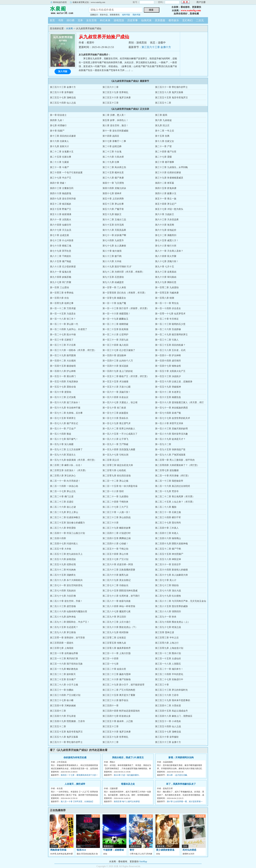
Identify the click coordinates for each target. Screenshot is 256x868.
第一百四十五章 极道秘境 (63, 366)
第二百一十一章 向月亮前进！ (65, 481)
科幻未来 (105, 20)
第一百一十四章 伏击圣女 (168, 308)
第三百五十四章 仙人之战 (63, 103)
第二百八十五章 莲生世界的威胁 (171, 606)
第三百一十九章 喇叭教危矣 (64, 669)
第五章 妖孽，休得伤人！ (115, 120)
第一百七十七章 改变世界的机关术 (173, 418)
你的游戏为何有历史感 (75, 758)
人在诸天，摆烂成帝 (75, 784)
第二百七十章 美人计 (166, 580)
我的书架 (136, 15)
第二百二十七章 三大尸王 (115, 507)
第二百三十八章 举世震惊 (63, 528)
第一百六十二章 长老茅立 (168, 392)
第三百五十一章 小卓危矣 (168, 721)
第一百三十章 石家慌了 (62, 340)
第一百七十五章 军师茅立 (63, 418)
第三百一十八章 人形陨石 (168, 664)
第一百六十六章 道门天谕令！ (65, 402)
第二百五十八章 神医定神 (168, 559)
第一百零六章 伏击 (59, 298)
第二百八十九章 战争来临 (63, 617)
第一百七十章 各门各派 (114, 408)
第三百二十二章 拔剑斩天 (63, 674)
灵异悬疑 (160, 20)
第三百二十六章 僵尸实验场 (117, 679)
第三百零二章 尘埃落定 (114, 638)
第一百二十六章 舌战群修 (168, 329)
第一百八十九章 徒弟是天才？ (170, 439)
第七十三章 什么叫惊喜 (62, 240)
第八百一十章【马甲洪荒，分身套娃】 (77, 802)
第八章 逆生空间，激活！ (115, 126)
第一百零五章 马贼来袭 (167, 293)
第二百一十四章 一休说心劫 (64, 486)
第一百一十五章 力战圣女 (63, 314)
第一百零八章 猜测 (165, 298)
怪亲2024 (81, 850)
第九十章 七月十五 (165, 267)
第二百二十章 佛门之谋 (62, 497)
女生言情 (91, 20)
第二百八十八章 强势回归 (168, 612)
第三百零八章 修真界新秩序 (117, 648)
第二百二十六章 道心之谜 (63, 507)
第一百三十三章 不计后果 (63, 345)
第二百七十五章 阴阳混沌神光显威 (120, 591)
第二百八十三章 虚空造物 (63, 606)
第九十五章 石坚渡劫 (113, 277)
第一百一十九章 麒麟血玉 (115, 319)
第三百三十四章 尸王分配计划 (65, 695)
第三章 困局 (161, 115)
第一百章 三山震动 (59, 288)
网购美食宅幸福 (58, 850)
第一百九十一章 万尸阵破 (115, 444)
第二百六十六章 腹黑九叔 (115, 575)
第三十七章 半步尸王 (61, 178)
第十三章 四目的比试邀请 (63, 136)
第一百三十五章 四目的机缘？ (170, 345)
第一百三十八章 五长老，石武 (170, 350)
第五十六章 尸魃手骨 (113, 209)
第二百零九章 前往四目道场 (117, 476)
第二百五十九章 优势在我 (63, 564)
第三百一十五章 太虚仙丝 (168, 659)
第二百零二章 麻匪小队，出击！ (66, 465)
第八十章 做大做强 (112, 251)
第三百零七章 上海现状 (62, 648)
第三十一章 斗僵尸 (59, 167)
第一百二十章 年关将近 (167, 319)
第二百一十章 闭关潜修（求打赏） (173, 476)
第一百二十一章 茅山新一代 (64, 324)
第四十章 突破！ (58, 183)
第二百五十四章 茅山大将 (115, 554)
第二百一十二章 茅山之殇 (115, 481)
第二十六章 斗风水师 (113, 157)
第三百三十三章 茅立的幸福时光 (171, 690)
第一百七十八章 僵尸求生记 (64, 423)
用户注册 (201, 2)
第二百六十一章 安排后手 (168, 564)
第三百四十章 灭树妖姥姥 (63, 706)
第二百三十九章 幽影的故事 (117, 528)
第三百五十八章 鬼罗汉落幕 (169, 92)
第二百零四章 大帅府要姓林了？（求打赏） (177, 465)
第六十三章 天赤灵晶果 (167, 220)
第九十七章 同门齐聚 (61, 282)
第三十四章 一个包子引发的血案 (66, 173)
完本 (80, 20)
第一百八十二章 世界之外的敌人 (119, 429)
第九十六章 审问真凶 (166, 277)
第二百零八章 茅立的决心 (63, 476)
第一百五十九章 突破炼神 (168, 387)
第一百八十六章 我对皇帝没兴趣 (171, 434)
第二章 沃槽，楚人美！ (114, 115)
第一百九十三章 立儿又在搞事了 (66, 450)
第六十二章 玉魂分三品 (114, 220)
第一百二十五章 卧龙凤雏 (115, 329)
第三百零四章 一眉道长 (62, 643)
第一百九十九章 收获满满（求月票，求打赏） (73, 460)
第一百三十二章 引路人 (167, 340)
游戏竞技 (119, 20)
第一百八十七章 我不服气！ (64, 439)
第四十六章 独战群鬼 (61, 193)
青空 (132, 850)
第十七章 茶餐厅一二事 (114, 141)
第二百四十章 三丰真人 (167, 528)
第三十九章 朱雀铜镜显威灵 (169, 178)
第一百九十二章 (163, 444)
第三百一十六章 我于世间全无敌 (66, 664)
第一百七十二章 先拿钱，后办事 (66, 413)
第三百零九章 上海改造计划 (169, 648)
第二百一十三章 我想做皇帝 (169, 481)
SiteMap (143, 862)
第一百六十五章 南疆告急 (168, 397)
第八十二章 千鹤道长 (61, 256)
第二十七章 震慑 (163, 157)
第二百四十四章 (58, 538)
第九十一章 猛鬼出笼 (61, 272)
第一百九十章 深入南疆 (62, 444)
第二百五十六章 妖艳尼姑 (63, 559)
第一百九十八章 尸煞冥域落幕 (170, 455)
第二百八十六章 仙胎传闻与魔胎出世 (69, 612)
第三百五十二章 (163, 103)
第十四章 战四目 (111, 136)
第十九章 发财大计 (59, 146)
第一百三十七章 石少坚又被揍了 (119, 350)
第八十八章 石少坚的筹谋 (63, 267)
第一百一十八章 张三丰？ (63, 319)
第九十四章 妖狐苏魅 (61, 277)
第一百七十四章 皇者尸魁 (168, 413)
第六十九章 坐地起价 (166, 230)
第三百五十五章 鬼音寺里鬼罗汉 (171, 98)
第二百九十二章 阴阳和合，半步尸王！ (70, 622)
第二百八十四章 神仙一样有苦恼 (119, 606)
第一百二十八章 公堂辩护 (115, 335)
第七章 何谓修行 (58, 126)
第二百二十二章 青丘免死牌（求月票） (175, 497)
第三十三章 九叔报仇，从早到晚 (171, 167)
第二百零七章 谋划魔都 (167, 470)
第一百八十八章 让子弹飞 (115, 439)
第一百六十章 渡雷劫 (61, 392)
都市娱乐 (174, 20)
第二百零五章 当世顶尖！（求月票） (69, 470)
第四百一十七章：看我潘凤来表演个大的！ (79, 775)
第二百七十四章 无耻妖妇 (63, 591)
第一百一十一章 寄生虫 (167, 303)
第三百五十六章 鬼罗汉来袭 (117, 98)
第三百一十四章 (111, 659)
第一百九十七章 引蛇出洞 (115, 455)
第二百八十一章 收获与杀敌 (117, 601)
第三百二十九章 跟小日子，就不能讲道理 (123, 685)
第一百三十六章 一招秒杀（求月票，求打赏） (73, 350)
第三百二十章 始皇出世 (114, 669)
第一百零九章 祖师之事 (62, 303)
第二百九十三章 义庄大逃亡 (117, 622)
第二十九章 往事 (111, 162)
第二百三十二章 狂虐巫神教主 (65, 517)
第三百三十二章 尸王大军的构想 (119, 690)
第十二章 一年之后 (165, 131)
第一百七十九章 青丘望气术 (117, 423)
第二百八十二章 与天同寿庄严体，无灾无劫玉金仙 (181, 601)
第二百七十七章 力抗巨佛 (63, 596)
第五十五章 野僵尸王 (61, 209)
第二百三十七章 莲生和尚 (168, 523)
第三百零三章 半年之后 (167, 638)
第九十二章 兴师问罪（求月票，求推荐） (123, 272)
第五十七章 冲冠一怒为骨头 (169, 209)
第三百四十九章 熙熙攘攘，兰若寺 (67, 721)
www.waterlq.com (191, 10)
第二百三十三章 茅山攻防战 (117, 517)
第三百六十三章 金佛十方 (156, 47)
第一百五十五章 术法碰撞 (115, 382)
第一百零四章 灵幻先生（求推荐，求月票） (125, 293)
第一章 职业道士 (58, 115)
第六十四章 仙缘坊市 (61, 225)
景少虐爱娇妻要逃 (165, 850)
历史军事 (133, 20)
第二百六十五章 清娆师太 (63, 575)
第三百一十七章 (111, 664)
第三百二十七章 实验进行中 (169, 679)
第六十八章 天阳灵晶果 (114, 230)
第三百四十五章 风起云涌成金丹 (171, 711)
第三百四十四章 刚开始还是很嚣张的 (121, 711)
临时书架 (126, 15)
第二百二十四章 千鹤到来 (115, 502)
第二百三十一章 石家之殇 (168, 512)
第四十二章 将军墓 (165, 183)
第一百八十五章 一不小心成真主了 (120, 434)
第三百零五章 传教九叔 (114, 643)
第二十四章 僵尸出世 (166, 152)
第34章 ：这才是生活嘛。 (178, 775)
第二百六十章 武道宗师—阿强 (118, 564)
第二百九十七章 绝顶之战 (168, 627)
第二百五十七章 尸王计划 (115, 559)
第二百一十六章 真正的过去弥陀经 (173, 486)
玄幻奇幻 (187, 20)
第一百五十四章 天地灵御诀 (64, 382)
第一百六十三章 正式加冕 (63, 397)
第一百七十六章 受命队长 (115, 418)
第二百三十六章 (111, 523)
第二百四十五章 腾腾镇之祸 (117, 538)
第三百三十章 (162, 685)
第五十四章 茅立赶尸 (166, 204)
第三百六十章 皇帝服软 (62, 92)
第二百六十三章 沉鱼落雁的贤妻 (119, 570)
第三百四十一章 (111, 706)
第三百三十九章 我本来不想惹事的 (173, 700)
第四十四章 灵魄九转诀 (114, 188)
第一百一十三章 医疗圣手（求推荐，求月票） (126, 308)
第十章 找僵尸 (57, 131)
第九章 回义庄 (162, 126)
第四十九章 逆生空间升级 (63, 199)
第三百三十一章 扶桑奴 (62, 690)
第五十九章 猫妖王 (112, 214)
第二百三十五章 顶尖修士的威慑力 (67, 523)
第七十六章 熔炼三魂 (61, 246)
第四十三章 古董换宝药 (62, 188)
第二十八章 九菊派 (59, 162)
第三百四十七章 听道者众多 (117, 716)
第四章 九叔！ (57, 120)
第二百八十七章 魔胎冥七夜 (117, 612)
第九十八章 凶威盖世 (113, 282)
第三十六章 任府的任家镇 (168, 173)
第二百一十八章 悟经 (113, 491)
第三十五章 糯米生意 (113, 173)
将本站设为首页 (60, 2)
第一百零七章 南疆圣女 (114, 298)
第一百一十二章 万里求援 (63, 308)
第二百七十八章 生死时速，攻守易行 (121, 596)
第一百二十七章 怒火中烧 (63, 335)
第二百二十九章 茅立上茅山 (64, 512)
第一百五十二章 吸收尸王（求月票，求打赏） (126, 376)
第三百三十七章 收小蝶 (62, 700)
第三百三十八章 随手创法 (115, 700)
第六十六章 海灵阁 (165, 225)
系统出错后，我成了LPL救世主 (128, 758)
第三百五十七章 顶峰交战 (63, 98)
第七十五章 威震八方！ (167, 240)
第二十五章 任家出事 (61, 157)
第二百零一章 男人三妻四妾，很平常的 (175, 460)
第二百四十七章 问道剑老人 (64, 544)
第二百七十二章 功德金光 (115, 585)
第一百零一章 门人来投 (114, 288)
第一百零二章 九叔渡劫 (167, 288)
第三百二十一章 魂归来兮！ (169, 669)
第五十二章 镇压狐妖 (61, 204)
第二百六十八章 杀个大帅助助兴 (66, 580)
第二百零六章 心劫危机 (114, 470)
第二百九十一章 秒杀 (166, 617)
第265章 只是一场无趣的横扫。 (127, 775)
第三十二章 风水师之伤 (114, 167)
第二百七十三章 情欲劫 (167, 585)
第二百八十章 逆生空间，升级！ (66, 601)
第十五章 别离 (162, 136)
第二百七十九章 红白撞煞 (168, 596)
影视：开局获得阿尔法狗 (181, 758)
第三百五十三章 (111, 103)
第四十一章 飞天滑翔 (113, 183)
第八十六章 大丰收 (112, 261)
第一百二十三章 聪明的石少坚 (170, 324)
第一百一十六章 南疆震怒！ (117, 314)
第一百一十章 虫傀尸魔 (114, 303)
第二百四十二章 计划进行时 (117, 533)
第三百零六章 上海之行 (167, 643)
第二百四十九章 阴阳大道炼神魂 (171, 544)
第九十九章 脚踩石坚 (166, 282)
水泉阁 (66, 10)
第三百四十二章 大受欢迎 (168, 706)
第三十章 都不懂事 (165, 162)
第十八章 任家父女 (165, 141)
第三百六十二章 (111, 87)
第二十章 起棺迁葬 (112, 146)
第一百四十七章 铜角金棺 (168, 366)
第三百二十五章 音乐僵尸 (63, 679)
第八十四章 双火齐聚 (166, 256)
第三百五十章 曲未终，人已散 (118, 721)
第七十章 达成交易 (59, 235)
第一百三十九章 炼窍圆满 (63, 355)
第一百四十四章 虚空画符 (168, 361)
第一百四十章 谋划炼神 (114, 355)
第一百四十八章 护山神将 (63, 371)
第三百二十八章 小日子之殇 (64, 685)
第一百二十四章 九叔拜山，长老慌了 (69, 329)
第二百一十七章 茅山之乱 (63, 491)
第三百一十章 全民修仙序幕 (64, 653)
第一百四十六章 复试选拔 (115, 366)
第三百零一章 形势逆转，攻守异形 (67, 638)
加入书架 (63, 71)
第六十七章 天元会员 (61, 230)
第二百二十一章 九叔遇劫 (115, 497)
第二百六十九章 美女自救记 (117, 580)
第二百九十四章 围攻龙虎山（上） (173, 622)
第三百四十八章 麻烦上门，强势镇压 (174, 716)
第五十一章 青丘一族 (166, 199)
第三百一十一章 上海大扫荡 (117, 653)
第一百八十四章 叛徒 (61, 434)
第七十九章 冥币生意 (61, 251)
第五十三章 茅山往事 (113, 204)
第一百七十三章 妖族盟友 (115, 413)
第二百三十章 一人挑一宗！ (117, 512)
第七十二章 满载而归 (166, 235)
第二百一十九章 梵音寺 (167, 491)
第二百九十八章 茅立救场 (63, 632)
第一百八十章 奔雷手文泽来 (169, 423)
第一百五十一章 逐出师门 (63, 376)
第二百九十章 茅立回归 (114, 617)
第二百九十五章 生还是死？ (64, 627)
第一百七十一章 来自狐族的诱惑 (171, 408)
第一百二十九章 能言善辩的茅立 (171, 335)
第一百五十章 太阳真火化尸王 (170, 371)
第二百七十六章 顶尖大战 (168, 591)
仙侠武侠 (146, 20)
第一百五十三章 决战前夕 (168, 376)
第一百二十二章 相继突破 (115, 324)
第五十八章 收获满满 (61, 214)
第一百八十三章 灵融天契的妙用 (171, 429)
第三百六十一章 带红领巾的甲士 (171, 87)
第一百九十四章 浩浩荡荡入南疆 (119, 450)
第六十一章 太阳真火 (61, 220)
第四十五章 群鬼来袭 (166, 188)
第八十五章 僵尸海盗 (61, 261)
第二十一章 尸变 (163, 146)
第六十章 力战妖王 (165, 214)
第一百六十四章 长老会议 (115, 397)
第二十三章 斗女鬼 (112, 152)
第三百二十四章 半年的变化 (169, 674)
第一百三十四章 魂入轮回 (115, 345)
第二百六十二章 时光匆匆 (63, 570)
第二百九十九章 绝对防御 (115, 632)
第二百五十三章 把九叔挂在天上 (66, 554)
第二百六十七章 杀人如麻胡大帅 (171, 575)
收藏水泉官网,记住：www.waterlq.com (89, 2)
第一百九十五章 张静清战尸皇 (170, 450)
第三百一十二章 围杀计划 (168, 653)
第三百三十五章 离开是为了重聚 (119, 695)
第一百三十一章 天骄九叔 (115, 340)
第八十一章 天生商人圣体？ (169, 251)
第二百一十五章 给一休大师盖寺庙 (120, 486)
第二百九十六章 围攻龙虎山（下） (120, 627)
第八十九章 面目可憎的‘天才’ (117, 267)
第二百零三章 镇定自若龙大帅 (118, 465)
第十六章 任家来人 (59, 141)
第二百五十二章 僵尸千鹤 (168, 549)
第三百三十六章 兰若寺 (167, 695)
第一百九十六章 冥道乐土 (63, 455)
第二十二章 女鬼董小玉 (62, 152)
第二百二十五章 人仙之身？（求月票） (175, 502)
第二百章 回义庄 (111, 460)
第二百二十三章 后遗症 (62, 502)
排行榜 (71, 20)
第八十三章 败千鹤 (112, 256)
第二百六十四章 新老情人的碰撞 (171, 570)
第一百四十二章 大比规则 (63, 361)
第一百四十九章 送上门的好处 (118, 371)
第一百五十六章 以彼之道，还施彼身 (174, 382)
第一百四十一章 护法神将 (168, 355)
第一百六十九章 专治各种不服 (65, 408)
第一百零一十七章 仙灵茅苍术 (170, 314)
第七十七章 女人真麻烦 (114, 246)
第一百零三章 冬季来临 (62, 293)
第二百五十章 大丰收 (61, 549)
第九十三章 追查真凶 (166, 272)
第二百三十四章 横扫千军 (168, 517)
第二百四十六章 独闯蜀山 (168, 538)
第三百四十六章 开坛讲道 (63, 716)
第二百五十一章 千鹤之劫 (115, 549)
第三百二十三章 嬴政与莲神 (117, 674)
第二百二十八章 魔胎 (166, 507)
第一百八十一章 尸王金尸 (63, 429)
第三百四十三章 (58, 711)
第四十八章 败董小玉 (166, 193)
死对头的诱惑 (189, 850)
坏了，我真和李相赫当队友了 (181, 784)
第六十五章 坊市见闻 (113, 225)
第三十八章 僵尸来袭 (113, 178)
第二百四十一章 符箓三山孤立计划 (67, 533)
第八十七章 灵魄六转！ (167, 261)
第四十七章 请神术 (112, 193)
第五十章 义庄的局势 (113, 199)
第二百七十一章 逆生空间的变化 (66, 585)
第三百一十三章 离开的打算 (64, 659)
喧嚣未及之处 (128, 784)
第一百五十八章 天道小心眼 (117, 387)
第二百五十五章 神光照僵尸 (169, 554)
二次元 (200, 20)
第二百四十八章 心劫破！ (115, 544)
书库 (61, 20)
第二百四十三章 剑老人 (167, 533)
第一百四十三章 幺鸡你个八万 (118, 361)
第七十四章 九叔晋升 (113, 240)
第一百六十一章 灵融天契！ (117, 392)
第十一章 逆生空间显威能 (115, 131)
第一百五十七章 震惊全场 (63, 387)
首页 (52, 20)
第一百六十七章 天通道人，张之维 (120, 402)
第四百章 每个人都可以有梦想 (127, 802)
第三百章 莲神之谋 (165, 632)
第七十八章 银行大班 (166, 246)
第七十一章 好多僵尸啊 (114, 235)
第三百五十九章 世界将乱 (115, 92)
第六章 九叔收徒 (163, 120)
